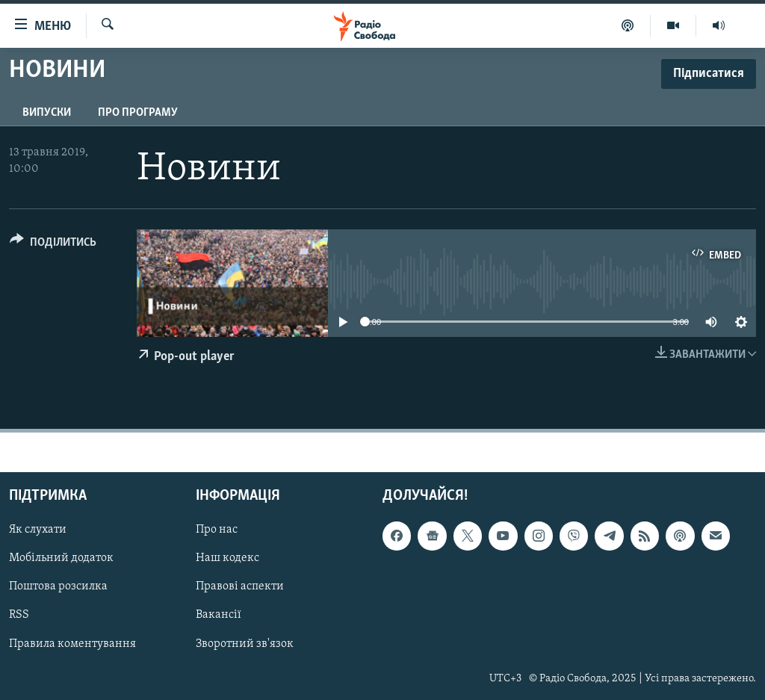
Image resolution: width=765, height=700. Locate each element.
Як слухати (38, 530)
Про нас (217, 530)
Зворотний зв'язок (245, 643)
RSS (19, 615)
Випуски (47, 113)
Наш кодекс (227, 558)
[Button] (53, 245)
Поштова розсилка (58, 586)
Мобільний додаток (61, 558)
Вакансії (219, 615)
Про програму (138, 113)
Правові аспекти (240, 586)
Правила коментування (72, 643)
